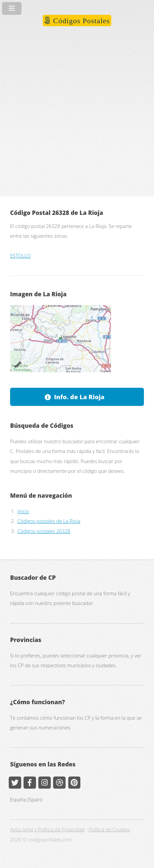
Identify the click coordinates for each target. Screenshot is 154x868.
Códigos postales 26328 (44, 531)
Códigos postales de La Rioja (49, 521)
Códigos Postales (80, 21)
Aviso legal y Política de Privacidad (47, 829)
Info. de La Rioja (79, 397)
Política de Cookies (109, 829)
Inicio (23, 511)
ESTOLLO (20, 256)
